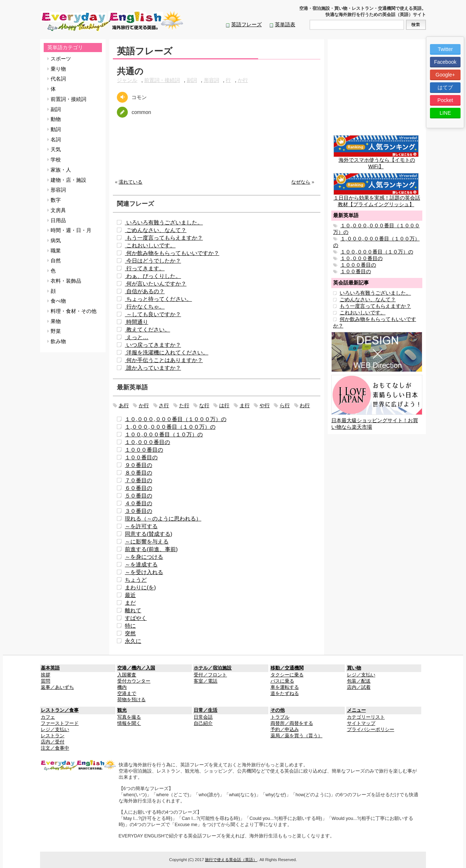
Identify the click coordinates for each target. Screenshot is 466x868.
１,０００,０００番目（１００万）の (170, 427)
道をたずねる (285, 694)
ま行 (245, 405)
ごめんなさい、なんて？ (156, 230)
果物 (54, 321)
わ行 (305, 405)
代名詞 (57, 79)
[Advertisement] (217, 154)
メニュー (356, 710)
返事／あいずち (57, 687)
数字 (54, 200)
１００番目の (141, 457)
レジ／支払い (361, 675)
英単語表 (285, 24)
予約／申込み (285, 730)
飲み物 (57, 341)
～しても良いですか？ (153, 314)
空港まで (127, 694)
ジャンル (127, 80)
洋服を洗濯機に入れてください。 (167, 352)
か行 (243, 80)
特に (130, 626)
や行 (265, 405)
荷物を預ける (131, 700)
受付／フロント (210, 675)
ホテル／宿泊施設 (213, 668)
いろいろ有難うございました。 (164, 222)
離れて (133, 610)
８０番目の (139, 473)
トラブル (280, 717)
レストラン (53, 736)
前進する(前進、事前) (151, 549)
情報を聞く (129, 723)
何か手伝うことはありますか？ (164, 360)
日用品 (57, 220)
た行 (184, 405)
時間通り (137, 322)
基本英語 (50, 668)
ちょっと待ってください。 (158, 299)
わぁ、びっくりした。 (153, 276)
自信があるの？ (145, 291)
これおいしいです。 (150, 245)
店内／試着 (359, 687)
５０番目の (139, 496)
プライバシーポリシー (371, 730)
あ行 (124, 405)
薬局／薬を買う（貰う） (297, 736)
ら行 (285, 405)
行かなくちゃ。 (145, 307)
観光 (122, 710)
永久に (133, 641)
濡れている (131, 182)
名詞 (54, 140)
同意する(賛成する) (149, 534)
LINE (445, 113)
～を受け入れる (144, 572)
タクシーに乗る (287, 675)
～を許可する (141, 526)
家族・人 (59, 170)
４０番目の (139, 503)
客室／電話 (206, 681)
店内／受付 (53, 742)
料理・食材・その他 (72, 311)
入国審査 (127, 675)
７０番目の (139, 480)
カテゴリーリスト (366, 717)
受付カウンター (134, 681)
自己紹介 (203, 723)
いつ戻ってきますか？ (153, 345)
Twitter (445, 49)
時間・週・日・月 (69, 230)
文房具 (57, 210)
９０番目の (139, 465)
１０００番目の (144, 450)
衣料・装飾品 (64, 281)
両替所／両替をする (292, 723)
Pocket (445, 100)
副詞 (54, 109)
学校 (54, 160)
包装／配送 (359, 681)
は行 (224, 405)
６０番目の (139, 488)
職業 (54, 251)
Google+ (445, 75)
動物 (54, 119)
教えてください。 (147, 329)
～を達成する (141, 564)
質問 (46, 681)
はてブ (445, 87)
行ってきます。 (145, 268)
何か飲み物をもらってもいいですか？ (172, 253)
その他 (278, 710)
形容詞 (57, 190)
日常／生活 (206, 710)
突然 (130, 633)
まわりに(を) (140, 587)
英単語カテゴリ (65, 47)
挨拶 (46, 675)
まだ (130, 603)
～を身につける (144, 557)
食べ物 (57, 301)
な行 (204, 405)
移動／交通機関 (287, 668)
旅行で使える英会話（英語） (231, 860)
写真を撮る (129, 717)
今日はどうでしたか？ (153, 261)
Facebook (445, 62)
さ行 (164, 405)
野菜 (54, 331)
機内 (122, 687)
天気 (54, 149)
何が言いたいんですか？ (156, 284)
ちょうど (136, 580)
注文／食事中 (55, 748)
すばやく (136, 618)
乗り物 (57, 69)
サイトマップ (361, 723)
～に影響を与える (147, 541)
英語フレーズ (246, 24)
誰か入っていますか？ (153, 368)
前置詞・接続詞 (67, 99)
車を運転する (285, 687)
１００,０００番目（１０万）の (164, 434)
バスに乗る (282, 681)
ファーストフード (60, 723)
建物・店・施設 (67, 180)
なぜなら (301, 182)
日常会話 (203, 717)
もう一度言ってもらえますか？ (164, 238)
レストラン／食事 (60, 710)
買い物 (354, 668)
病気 (54, 240)
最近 (130, 595)
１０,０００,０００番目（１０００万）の (176, 419)
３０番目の (139, 511)
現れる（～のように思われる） (163, 519)
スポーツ (59, 59)
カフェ (48, 717)
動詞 (54, 129)
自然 (54, 260)
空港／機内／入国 (136, 668)
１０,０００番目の (147, 442)
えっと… (137, 337)
